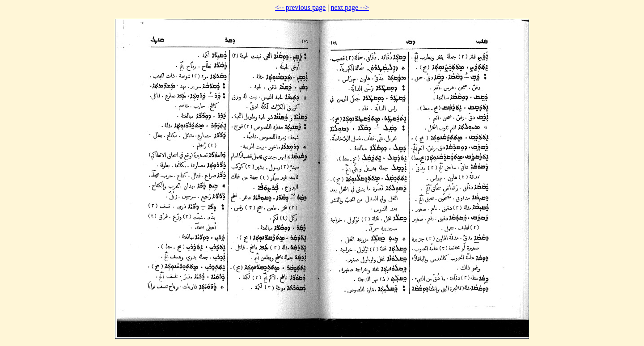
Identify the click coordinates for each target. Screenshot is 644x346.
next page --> (350, 7)
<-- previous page (300, 7)
